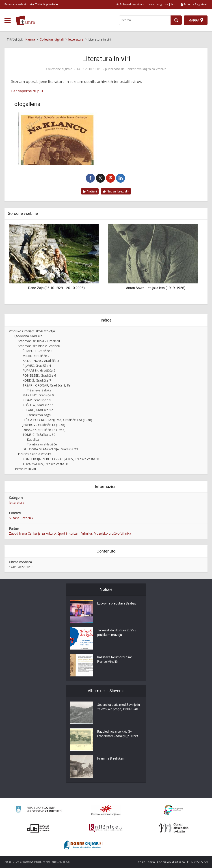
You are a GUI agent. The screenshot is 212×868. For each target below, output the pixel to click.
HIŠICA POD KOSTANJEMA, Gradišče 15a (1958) (57, 420)
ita (166, 4)
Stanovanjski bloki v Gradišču (39, 341)
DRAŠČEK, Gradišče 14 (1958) (44, 430)
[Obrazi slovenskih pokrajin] (174, 828)
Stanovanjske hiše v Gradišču (39, 346)
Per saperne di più (27, 91)
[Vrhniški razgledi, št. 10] (57, 139)
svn (151, 4)
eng (159, 4)
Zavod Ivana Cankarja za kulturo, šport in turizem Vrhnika (50, 533)
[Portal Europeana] (174, 810)
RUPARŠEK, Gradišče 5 (39, 370)
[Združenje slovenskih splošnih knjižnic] (106, 828)
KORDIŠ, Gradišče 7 (37, 380)
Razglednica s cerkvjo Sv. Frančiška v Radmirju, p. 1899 (118, 734)
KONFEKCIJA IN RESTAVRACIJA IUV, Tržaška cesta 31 (61, 459)
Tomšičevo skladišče (42, 444)
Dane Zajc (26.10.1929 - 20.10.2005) (56, 288)
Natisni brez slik (116, 191)
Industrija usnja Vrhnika (35, 454)
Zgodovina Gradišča (28, 336)
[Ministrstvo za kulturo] (38, 810)
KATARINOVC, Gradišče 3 (41, 361)
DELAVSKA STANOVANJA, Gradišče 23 (50, 449)
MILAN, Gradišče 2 (36, 356)
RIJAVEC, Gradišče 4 (37, 366)
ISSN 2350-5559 (197, 862)
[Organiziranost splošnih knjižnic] (106, 810)
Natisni (90, 191)
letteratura (17, 502)
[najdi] (176, 20)
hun (174, 4)
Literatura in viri (25, 469)
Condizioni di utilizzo (171, 862)
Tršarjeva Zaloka (39, 390)
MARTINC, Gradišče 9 (38, 395)
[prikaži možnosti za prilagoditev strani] (130, 4)
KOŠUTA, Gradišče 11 (38, 405)
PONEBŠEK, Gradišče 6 (39, 375)
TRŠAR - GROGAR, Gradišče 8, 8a (47, 385)
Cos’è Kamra (146, 862)
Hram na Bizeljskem (111, 759)
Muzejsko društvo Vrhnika (112, 533)
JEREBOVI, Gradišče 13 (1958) (44, 425)
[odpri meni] (8, 20)
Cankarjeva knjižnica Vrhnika (146, 69)
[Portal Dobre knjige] (83, 845)
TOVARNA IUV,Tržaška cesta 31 (45, 464)
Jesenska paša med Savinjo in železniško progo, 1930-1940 (119, 707)
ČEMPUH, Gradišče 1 (38, 351)
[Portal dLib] (38, 828)
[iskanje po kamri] (145, 20)
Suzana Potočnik (21, 518)
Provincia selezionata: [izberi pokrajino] (31, 4)
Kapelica (33, 439)
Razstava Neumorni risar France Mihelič (115, 660)
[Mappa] (196, 20)
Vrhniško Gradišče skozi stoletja (32, 331)
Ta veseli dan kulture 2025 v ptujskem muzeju (117, 633)
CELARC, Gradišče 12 (38, 410)
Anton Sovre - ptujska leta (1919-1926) (156, 288)
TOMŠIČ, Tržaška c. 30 (39, 435)
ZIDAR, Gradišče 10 (37, 400)
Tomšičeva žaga (39, 415)
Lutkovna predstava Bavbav (117, 604)
